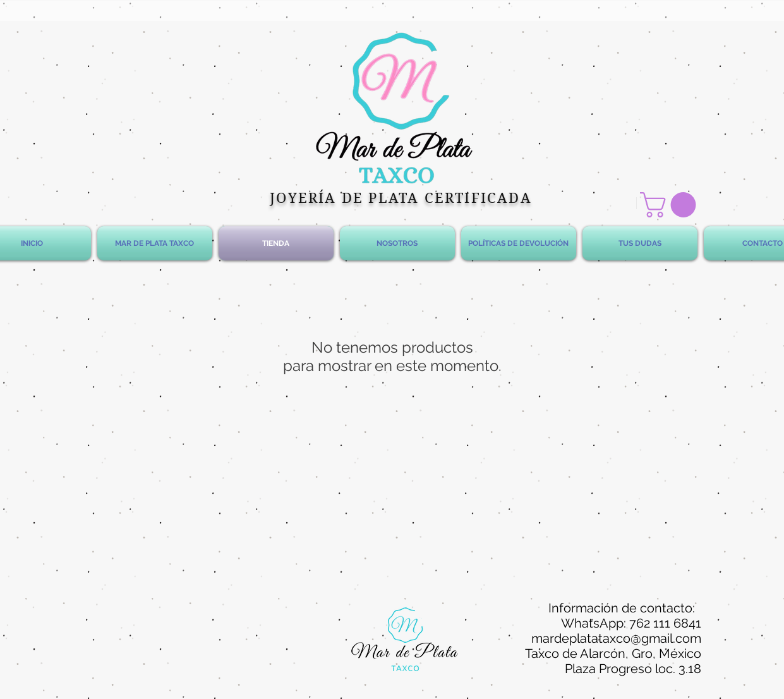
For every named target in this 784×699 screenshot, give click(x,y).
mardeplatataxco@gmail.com (616, 638)
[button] (671, 205)
